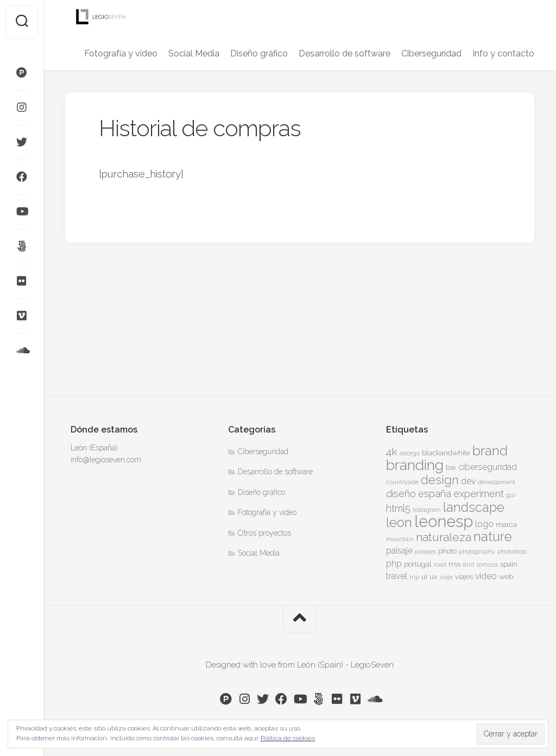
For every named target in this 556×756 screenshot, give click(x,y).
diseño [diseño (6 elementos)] (401, 494)
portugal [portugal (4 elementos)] (418, 564)
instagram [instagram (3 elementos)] (427, 510)
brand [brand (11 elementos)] (490, 451)
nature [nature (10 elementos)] (493, 537)
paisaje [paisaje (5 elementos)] (399, 551)
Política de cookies (288, 738)
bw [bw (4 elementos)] (451, 467)
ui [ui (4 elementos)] (424, 576)
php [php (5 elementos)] (394, 564)
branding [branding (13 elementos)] (415, 465)
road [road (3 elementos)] (440, 564)
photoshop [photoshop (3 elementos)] (512, 551)
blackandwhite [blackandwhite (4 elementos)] (446, 453)
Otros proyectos (264, 533)
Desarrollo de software (345, 53)
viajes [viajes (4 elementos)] (464, 576)
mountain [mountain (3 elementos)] (400, 539)
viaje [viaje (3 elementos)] (446, 577)
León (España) (94, 448)
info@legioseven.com (106, 460)
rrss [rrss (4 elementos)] (454, 564)
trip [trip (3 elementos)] (414, 577)
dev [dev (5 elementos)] (468, 481)
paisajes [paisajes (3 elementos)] (425, 551)
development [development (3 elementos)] (497, 482)
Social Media (194, 53)
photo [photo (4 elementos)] (447, 551)
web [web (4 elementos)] (506, 576)
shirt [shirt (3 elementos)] (469, 564)
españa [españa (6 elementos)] (435, 494)
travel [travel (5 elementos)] (397, 576)
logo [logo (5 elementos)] (484, 524)
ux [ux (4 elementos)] (434, 576)
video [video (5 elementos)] (486, 576)
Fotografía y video (121, 53)
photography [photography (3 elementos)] (477, 551)
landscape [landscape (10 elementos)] (474, 507)
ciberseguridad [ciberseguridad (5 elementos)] (488, 467)
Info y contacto (503, 53)
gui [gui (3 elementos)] (511, 495)
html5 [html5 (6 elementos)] (398, 508)
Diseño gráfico (259, 53)
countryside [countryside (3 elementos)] (402, 482)
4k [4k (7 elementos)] (392, 452)
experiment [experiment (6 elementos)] (479, 494)
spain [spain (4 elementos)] (509, 564)
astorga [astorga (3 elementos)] (410, 453)
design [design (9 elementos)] (440, 480)
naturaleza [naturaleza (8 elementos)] (444, 537)
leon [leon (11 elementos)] (399, 522)
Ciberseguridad (431, 53)
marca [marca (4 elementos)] (506, 524)
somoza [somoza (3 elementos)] (487, 564)
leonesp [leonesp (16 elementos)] (444, 521)
